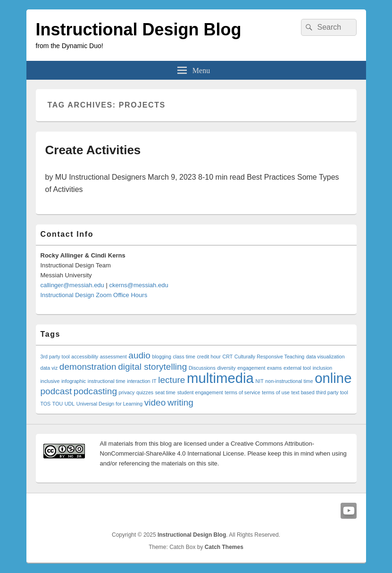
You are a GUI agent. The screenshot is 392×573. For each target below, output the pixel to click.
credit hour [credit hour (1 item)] (209, 357)
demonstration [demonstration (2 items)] (88, 367)
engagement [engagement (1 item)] (251, 368)
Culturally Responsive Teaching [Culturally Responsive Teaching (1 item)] (269, 357)
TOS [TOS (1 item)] (46, 404)
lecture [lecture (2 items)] (171, 380)
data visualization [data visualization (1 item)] (325, 357)
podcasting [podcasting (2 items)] (95, 391)
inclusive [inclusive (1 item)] (50, 381)
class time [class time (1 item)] (184, 357)
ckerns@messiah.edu (138, 285)
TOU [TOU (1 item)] (58, 404)
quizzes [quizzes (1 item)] (145, 392)
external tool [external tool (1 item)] (297, 368)
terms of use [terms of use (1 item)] (276, 392)
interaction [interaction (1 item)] (138, 381)
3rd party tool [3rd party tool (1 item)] (55, 357)
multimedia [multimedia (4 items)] (220, 378)
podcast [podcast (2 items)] (56, 391)
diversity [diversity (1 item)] (226, 368)
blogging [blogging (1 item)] (162, 357)
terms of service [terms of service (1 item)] (242, 392)
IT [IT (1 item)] (154, 381)
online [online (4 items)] (333, 378)
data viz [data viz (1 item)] (49, 368)
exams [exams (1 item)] (274, 368)
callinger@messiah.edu (72, 285)
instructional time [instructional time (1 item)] (107, 381)
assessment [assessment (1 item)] (113, 357)
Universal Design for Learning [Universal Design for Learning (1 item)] (109, 404)
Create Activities (93, 150)
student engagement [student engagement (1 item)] (200, 392)
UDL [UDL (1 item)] (70, 404)
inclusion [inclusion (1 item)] (322, 368)
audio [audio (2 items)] (139, 355)
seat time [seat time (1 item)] (165, 392)
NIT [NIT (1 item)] (259, 381)
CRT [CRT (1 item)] (227, 357)
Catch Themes (224, 547)
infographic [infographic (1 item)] (74, 381)
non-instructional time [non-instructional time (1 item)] (289, 381)
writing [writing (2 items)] (180, 403)
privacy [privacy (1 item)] (127, 392)
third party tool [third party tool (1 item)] (332, 392)
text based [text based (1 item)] (303, 392)
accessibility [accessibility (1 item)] (85, 357)
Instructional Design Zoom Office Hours (94, 295)
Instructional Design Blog (139, 29)
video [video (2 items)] (155, 403)
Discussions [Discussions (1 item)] (202, 368)
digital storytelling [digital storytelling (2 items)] (152, 367)
